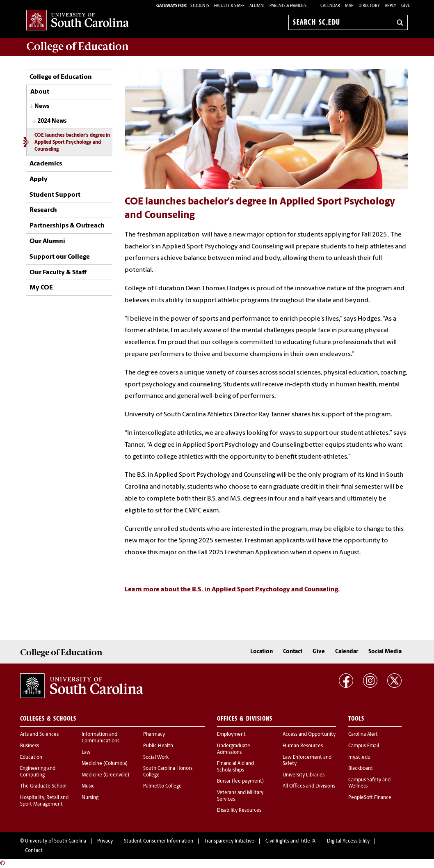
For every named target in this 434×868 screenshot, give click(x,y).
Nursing (90, 798)
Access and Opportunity (309, 735)
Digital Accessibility (348, 841)
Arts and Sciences (39, 735)
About (40, 92)
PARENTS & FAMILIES (288, 6)
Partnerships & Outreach (67, 226)
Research (43, 210)
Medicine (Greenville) (105, 775)
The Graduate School (43, 786)
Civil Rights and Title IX (291, 841)
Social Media (385, 652)
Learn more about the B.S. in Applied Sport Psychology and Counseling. (232, 590)
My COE (41, 288)
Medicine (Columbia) (105, 764)
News (42, 107)
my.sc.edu (359, 758)
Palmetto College (162, 786)
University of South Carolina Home (78, 21)
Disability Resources (239, 811)
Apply (391, 6)
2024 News (52, 121)
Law (86, 753)
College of (78, 46)
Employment (231, 735)
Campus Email (364, 746)
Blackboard (360, 769)
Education (31, 758)
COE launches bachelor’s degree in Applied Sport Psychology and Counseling (72, 142)
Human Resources (303, 746)
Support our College (60, 257)
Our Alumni (47, 241)
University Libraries (304, 775)
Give (405, 6)
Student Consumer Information (159, 841)
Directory (369, 6)
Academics (46, 164)
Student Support (55, 195)
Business (30, 746)
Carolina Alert (363, 735)
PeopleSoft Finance (370, 798)
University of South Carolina (56, 841)
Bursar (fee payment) (240, 781)
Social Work (156, 758)
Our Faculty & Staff (58, 273)
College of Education (61, 77)
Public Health (158, 746)
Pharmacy (154, 735)
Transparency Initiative (229, 841)
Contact (293, 652)
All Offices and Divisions (309, 786)
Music (88, 786)
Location (262, 652)
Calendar (330, 6)
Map (349, 6)
